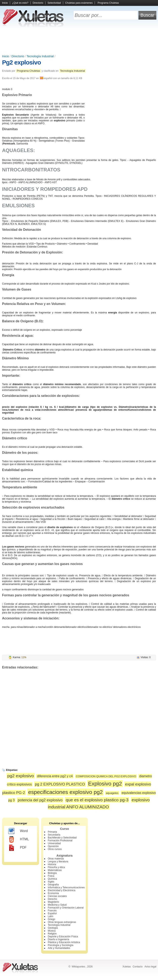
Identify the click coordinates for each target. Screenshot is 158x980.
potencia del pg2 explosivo (40, 800)
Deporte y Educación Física (63, 937)
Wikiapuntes (78, 967)
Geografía (53, 885)
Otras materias (56, 859)
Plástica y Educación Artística (64, 942)
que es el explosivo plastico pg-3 (97, 800)
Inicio (5, 3)
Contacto (138, 967)
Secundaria (54, 835)
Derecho (52, 899)
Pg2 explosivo (21, 62)
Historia (52, 864)
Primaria (52, 832)
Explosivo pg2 (105, 784)
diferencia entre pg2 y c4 (55, 776)
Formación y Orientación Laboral (66, 908)
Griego (51, 919)
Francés (52, 911)
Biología (52, 873)
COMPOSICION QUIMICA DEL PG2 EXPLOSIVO (106, 776)
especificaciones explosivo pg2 (65, 792)
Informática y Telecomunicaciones (66, 887)
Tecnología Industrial (40, 56)
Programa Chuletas (108, 3)
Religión (52, 934)
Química (52, 879)
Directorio (38, 3)
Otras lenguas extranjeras (62, 922)
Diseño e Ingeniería (58, 939)
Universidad (54, 843)
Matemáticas (55, 870)
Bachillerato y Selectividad (62, 838)
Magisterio (53, 902)
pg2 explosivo (21, 776)
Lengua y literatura (58, 862)
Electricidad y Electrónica (62, 890)
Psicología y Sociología (60, 945)
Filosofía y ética (56, 867)
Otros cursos (55, 849)
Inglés (51, 882)
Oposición (53, 846)
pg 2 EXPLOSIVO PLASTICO (60, 784)
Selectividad (54, 3)
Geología (53, 928)
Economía (53, 893)
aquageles (112, 793)
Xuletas (127, 967)
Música (52, 931)
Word (18, 831)
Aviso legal (150, 967)
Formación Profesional (60, 841)
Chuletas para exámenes (79, 3)
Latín (51, 916)
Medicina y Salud (57, 905)
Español (52, 913)
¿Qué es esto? (20, 3)
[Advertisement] (79, 41)
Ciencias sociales (57, 896)
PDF (17, 848)
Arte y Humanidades (59, 948)
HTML (19, 839)
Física (51, 876)
